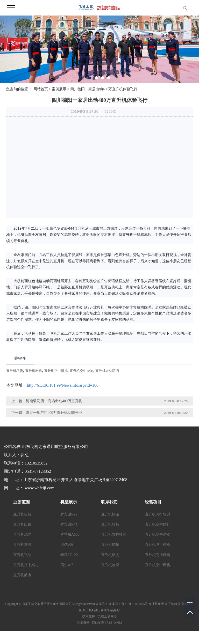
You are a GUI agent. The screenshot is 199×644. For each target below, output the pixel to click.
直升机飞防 (22, 555)
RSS (109, 623)
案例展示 (59, 89)
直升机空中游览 (81, 371)
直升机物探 (110, 565)
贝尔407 (67, 565)
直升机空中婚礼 (56, 371)
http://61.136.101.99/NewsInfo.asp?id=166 (63, 385)
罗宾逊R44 (69, 524)
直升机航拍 (110, 545)
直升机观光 (22, 534)
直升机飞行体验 (158, 545)
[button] (90, 78)
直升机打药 (110, 524)
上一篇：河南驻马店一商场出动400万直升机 (47, 401)
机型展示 (69, 502)
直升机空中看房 (158, 565)
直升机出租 (34, 371)
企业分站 (83, 623)
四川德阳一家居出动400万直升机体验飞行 (104, 89)
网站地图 (98, 623)
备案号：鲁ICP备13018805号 (128, 604)
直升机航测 (22, 575)
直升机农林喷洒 (107, 371)
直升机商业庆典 (158, 555)
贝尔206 (67, 545)
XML (118, 623)
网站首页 (41, 89)
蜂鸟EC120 (69, 555)
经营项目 (153, 502)
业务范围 (22, 502)
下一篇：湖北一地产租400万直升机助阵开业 (47, 413)
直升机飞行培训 (158, 514)
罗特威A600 (70, 534)
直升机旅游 (22, 545)
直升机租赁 (15, 371)
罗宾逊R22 (69, 514)
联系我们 (109, 502)
